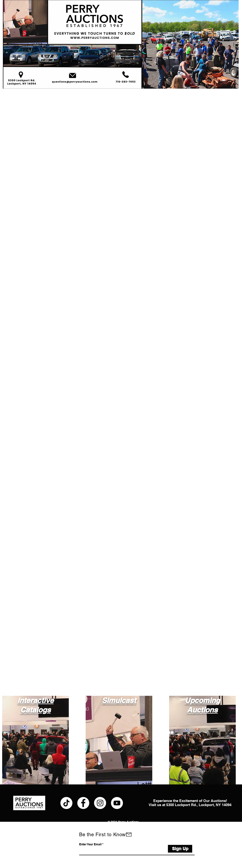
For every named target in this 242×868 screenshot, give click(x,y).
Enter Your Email (90, 844)
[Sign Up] (180, 849)
